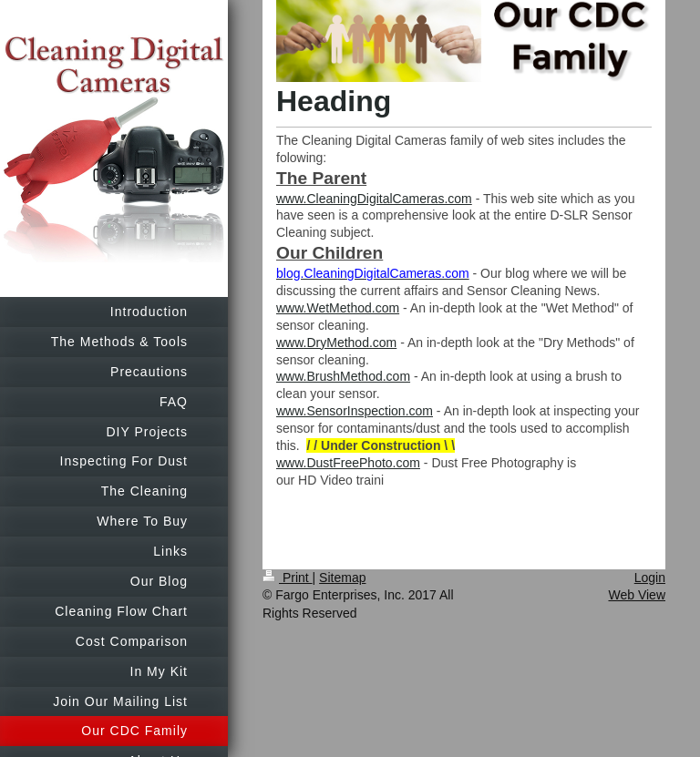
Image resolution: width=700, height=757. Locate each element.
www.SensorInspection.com (355, 411)
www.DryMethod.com (336, 343)
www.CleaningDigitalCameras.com (374, 199)
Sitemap (342, 578)
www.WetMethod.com (338, 308)
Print (288, 578)
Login (650, 578)
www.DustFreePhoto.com (348, 463)
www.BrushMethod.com (343, 376)
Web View (637, 595)
